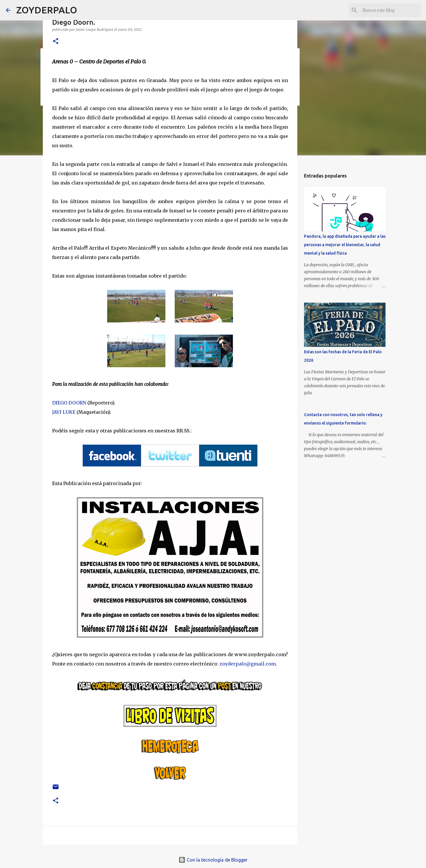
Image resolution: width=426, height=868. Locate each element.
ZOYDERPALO (47, 10)
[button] (56, 41)
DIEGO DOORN (69, 403)
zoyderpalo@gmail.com (248, 664)
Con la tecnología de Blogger (213, 860)
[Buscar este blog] (391, 10)
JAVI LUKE (64, 412)
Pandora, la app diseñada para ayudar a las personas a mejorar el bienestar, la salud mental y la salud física (345, 245)
